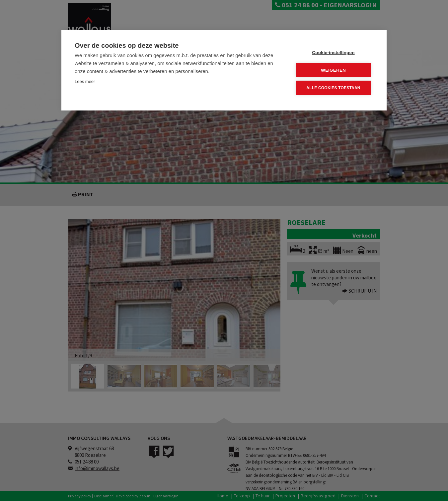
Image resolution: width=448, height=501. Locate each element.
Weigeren (333, 70)
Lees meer (85, 81)
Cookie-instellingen (333, 53)
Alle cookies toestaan (333, 88)
